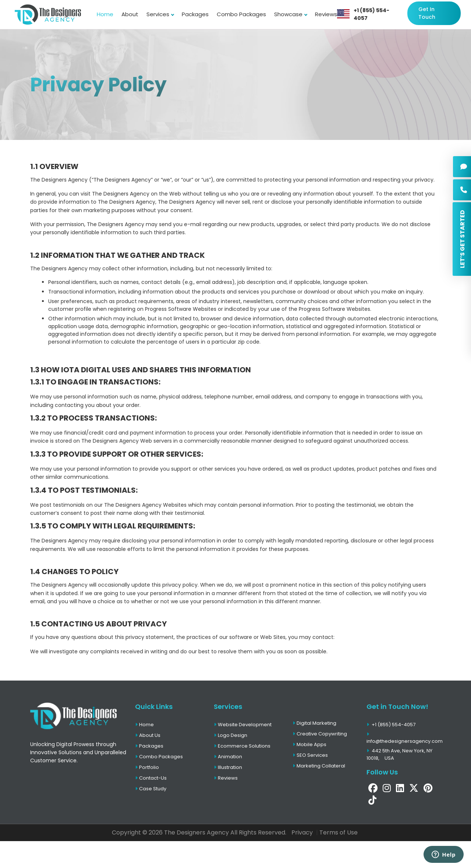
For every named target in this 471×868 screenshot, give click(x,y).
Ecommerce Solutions (242, 746)
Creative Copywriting (320, 734)
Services (160, 14)
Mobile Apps (309, 744)
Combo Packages (241, 14)
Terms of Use (339, 832)
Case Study (151, 789)
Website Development (243, 725)
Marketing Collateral (319, 766)
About (130, 14)
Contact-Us (151, 778)
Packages (195, 14)
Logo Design (231, 735)
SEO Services (310, 755)
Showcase (291, 14)
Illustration (228, 767)
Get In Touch (427, 13)
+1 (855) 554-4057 (371, 14)
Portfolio (147, 767)
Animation (228, 757)
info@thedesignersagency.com (405, 738)
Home (105, 14)
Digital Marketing (314, 723)
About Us (148, 735)
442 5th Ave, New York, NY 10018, (399, 754)
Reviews (326, 14)
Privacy (302, 832)
